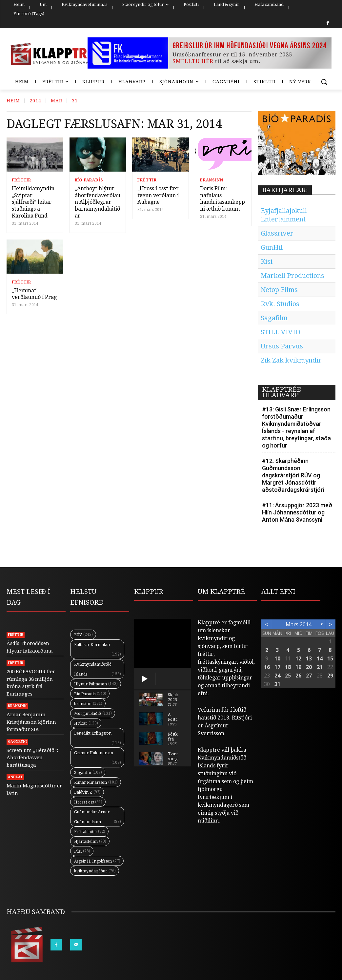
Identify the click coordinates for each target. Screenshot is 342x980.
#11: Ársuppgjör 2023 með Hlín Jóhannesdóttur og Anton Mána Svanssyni (297, 512)
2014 (35, 101)
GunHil (272, 247)
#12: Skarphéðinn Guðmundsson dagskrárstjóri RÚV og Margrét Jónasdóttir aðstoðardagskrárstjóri (293, 475)
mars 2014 (299, 624)
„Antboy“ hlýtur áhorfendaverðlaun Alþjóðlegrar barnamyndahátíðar (98, 202)
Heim (13, 101)
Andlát (15, 777)
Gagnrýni (17, 742)
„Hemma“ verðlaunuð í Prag (34, 294)
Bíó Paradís (89, 180)
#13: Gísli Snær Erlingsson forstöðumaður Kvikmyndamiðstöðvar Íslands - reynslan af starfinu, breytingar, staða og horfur (296, 427)
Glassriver (277, 233)
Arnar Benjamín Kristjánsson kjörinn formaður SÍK (31, 722)
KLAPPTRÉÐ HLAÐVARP (282, 392)
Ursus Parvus (282, 346)
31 (75, 101)
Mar (57, 101)
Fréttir (21, 180)
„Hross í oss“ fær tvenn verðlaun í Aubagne (158, 195)
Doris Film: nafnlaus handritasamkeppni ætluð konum (222, 199)
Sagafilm (274, 318)
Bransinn (211, 180)
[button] (324, 82)
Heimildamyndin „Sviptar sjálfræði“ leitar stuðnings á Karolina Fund (33, 202)
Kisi (267, 261)
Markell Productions (292, 276)
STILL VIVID (281, 332)
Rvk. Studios (280, 304)
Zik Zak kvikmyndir (291, 360)
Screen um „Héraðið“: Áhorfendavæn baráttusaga (32, 758)
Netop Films (279, 290)
